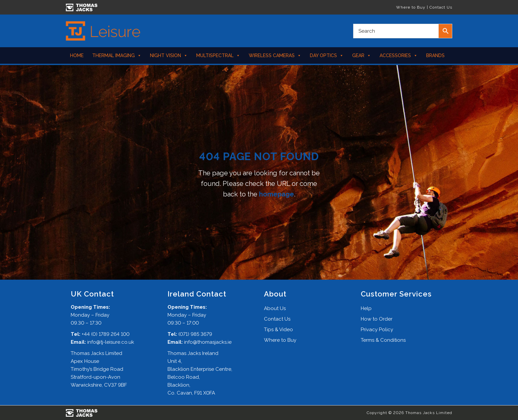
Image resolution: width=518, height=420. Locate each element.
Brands (435, 55)
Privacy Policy (377, 330)
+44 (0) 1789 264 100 (106, 334)
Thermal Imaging (117, 55)
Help (366, 308)
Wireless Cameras (275, 55)
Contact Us (441, 7)
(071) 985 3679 (195, 334)
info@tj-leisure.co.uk (111, 342)
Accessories (399, 55)
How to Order (377, 319)
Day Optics (327, 55)
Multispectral (218, 55)
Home (77, 55)
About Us (275, 308)
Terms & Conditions (383, 340)
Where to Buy (411, 7)
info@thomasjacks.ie (208, 342)
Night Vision (169, 55)
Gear (362, 55)
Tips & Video (278, 330)
